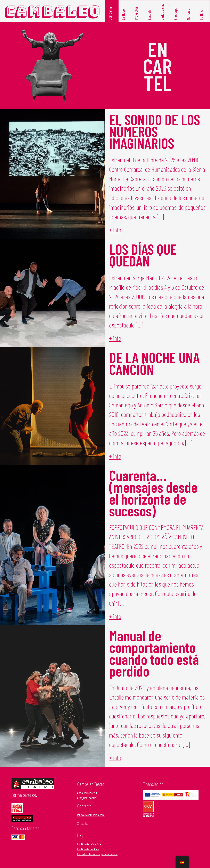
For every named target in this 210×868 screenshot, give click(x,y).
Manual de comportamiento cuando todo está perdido (154, 653)
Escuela (149, 15)
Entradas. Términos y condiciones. (97, 854)
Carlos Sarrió (162, 12)
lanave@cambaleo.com (91, 815)
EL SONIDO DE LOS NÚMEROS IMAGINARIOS (155, 131)
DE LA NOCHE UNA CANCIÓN (154, 363)
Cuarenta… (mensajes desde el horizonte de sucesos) (153, 493)
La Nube (123, 14)
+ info (115, 230)
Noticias (188, 14)
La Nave (201, 15)
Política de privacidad (90, 844)
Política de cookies (88, 849)
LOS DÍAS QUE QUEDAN (143, 255)
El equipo (175, 14)
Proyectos (136, 13)
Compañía (110, 13)
